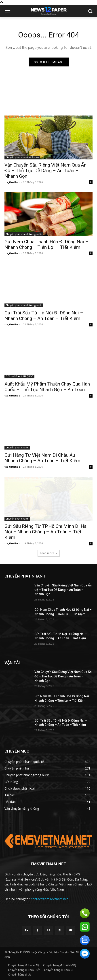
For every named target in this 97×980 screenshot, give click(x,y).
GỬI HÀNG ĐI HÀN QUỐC (19, 376)
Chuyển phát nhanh (17, 448)
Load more (49, 553)
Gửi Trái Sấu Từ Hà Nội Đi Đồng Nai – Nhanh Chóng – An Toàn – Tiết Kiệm (44, 316)
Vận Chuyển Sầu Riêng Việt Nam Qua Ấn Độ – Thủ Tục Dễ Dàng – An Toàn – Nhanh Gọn (45, 171)
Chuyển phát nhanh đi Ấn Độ (22, 157)
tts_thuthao (12, 182)
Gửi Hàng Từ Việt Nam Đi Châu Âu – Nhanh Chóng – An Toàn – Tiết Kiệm (42, 458)
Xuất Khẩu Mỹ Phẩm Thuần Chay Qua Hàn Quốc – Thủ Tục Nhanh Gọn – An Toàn (47, 387)
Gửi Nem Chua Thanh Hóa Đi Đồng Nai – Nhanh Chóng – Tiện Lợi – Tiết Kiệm (46, 244)
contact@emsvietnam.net (49, 899)
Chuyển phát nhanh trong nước (24, 234)
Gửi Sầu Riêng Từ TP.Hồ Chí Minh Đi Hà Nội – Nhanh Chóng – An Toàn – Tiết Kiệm (45, 532)
